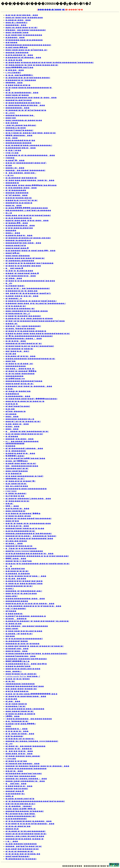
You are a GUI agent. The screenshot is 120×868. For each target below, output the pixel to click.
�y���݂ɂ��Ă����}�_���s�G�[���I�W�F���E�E (34, 646)
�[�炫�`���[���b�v (17, 691)
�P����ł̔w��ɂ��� (17, 649)
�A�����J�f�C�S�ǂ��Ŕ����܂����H (28, 78)
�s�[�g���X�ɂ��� (17, 509)
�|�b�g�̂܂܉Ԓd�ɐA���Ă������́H (23, 326)
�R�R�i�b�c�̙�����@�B (20, 309)
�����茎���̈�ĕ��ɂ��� (21, 656)
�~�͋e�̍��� (12, 436)
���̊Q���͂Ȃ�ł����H (18, 856)
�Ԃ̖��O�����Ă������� (21, 844)
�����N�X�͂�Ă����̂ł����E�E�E (27, 431)
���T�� (11, 361)
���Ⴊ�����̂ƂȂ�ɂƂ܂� (17, 661)
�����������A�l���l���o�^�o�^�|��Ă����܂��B (37, 556)
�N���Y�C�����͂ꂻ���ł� (21, 371)
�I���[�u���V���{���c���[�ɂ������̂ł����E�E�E (38, 334)
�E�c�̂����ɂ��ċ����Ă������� (27, 626)
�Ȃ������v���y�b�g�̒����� (24, 40)
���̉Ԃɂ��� (13, 233)
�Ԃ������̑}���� (17, 641)
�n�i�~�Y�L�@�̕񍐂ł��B (18, 679)
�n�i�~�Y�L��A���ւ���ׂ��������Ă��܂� (31, 694)
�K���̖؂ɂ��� (14, 543)
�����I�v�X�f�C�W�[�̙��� (22, 644)
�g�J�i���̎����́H (16, 819)
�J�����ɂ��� (15, 38)
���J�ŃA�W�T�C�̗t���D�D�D (23, 421)
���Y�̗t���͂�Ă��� (17, 33)
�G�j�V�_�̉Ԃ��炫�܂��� (19, 271)
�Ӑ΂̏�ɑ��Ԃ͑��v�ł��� (16, 541)
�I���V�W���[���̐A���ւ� (22, 273)
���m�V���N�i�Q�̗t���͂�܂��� (24, 18)
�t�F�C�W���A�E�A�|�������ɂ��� (28, 523)
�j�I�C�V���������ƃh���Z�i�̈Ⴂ (26, 163)
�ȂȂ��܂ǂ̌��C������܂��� (21, 776)
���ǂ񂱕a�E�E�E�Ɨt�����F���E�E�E (26, 834)
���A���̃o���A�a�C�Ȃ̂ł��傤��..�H (26, 50)
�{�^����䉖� (14, 474)
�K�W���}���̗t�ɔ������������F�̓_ (29, 88)
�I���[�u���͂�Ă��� (18, 666)
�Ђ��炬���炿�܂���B (18, 406)
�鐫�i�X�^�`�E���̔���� (21, 548)
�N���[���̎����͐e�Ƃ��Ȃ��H (23, 103)
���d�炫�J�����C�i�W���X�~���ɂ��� (31, 98)
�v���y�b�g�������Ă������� (26, 769)
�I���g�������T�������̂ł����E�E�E (30, 359)
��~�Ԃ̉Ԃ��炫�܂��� (17, 486)
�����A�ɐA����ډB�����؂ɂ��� (26, 779)
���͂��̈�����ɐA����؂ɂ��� (24, 339)
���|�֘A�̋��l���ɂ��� (19, 135)
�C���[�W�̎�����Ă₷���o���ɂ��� (28, 499)
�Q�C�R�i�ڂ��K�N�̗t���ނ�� (23, 854)
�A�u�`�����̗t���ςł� (19, 218)
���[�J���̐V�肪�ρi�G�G (20, 384)
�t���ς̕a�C (12, 324)
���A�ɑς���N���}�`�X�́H (21, 28)
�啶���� (11, 611)
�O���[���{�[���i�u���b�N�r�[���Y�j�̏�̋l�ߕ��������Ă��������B (49, 63)
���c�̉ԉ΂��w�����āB (16, 23)
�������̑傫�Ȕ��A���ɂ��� (23, 243)
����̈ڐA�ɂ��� (15, 168)
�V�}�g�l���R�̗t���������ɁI (24, 639)
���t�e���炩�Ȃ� (16, 246)
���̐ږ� (9, 796)
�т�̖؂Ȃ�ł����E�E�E (17, 721)
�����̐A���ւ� (15, 791)
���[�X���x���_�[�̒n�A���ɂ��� (27, 221)
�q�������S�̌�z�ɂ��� (21, 148)
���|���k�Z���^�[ (51, 10)
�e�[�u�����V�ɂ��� (19, 55)
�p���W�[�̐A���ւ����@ (21, 724)
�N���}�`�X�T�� (16, 761)
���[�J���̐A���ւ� (17, 248)
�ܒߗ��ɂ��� (13, 701)
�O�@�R (10, 681)
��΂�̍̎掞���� (10, 158)
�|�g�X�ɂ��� (14, 771)
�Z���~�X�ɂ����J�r (19, 749)
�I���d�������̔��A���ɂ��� (25, 599)
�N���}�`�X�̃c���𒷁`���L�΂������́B (19, 364)
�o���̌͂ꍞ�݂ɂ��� (15, 160)
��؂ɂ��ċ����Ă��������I (22, 441)
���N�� (11, 118)
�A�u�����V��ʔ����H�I (21, 178)
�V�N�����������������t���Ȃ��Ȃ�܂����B (35, 801)
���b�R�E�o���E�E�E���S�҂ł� (25, 401)
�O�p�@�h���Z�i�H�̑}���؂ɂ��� (26, 576)
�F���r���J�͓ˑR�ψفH (18, 314)
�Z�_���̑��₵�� (15, 569)
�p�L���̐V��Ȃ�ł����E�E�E (22, 849)
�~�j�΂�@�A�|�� (13, 150)
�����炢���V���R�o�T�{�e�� (25, 528)
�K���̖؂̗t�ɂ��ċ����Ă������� (25, 746)
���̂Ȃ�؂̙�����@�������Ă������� (24, 551)
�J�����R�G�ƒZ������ (21, 80)
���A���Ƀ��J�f (15, 511)
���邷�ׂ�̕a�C (13, 253)
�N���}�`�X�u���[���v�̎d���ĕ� (26, 331)
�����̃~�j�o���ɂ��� (19, 439)
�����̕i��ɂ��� (16, 25)
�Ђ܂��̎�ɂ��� (14, 278)
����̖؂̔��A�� (12, 153)
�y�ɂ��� (12, 138)
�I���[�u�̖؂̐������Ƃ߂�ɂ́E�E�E (22, 200)
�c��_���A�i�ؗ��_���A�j (21, 809)
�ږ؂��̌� (9, 283)
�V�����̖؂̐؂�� (14, 298)
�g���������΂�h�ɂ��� (20, 225)
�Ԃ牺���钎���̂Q (15, 286)
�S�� (9, 165)
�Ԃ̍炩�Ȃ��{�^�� (15, 496)
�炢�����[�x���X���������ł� (26, 489)
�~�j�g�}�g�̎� (14, 60)
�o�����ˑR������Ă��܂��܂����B (26, 659)
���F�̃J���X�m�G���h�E (21, 674)
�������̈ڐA (14, 671)
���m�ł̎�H (12, 596)
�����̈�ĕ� (12, 183)
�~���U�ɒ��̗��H (16, 493)
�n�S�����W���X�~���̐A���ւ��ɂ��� (30, 251)
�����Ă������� (17, 53)
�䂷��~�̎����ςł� (16, 411)
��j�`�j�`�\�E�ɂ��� (19, 751)
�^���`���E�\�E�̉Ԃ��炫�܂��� (24, 631)
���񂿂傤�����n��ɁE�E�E (17, 468)
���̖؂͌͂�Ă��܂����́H (16, 609)
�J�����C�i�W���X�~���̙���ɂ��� (29, 386)
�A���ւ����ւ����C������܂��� (27, 208)
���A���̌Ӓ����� (17, 471)
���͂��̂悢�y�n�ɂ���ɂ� (19, 203)
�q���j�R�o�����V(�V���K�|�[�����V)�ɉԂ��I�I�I (37, 621)
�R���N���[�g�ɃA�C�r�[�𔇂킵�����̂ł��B (30, 346)
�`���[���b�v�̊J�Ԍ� (18, 85)
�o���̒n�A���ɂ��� (18, 20)
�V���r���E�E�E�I (17, 501)
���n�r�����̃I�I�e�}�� (20, 140)
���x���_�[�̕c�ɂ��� (19, 754)
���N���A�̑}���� (17, 95)
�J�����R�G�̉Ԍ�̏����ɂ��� (23, 58)
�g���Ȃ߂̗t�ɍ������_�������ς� (26, 616)
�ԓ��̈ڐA (10, 589)
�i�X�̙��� (12, 123)
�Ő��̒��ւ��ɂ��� (17, 223)
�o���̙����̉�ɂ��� (18, 396)
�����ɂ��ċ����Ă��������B (25, 170)
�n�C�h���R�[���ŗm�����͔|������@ (29, 145)
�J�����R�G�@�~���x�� (21, 291)
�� (9, 566)
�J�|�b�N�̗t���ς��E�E (19, 198)
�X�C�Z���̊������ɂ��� (22, 93)
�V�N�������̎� (16, 190)
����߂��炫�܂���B (17, 789)
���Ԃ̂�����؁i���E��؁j (21, 173)
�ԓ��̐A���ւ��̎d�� (16, 47)
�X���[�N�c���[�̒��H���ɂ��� (26, 696)
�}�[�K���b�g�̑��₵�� (19, 228)
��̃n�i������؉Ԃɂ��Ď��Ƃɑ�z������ (28, 210)
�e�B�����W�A (15, 794)
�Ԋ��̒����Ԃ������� (20, 261)
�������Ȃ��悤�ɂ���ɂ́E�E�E (24, 846)
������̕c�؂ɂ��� (16, 729)
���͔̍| (8, 726)
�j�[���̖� (11, 42)
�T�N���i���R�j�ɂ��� (21, 276)
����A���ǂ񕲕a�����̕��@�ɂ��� (25, 781)
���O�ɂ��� (14, 205)
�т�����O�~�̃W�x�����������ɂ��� (30, 155)
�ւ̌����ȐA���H (15, 456)
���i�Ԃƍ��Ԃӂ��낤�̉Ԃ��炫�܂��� (25, 836)
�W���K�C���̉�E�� (18, 391)
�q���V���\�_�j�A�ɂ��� (22, 296)
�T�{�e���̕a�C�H (16, 306)
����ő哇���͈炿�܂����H (19, 130)
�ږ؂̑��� (9, 744)
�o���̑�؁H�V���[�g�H (19, 634)
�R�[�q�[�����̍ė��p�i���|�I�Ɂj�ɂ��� (29, 554)
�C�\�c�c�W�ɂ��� (17, 526)
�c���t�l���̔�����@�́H (20, 816)
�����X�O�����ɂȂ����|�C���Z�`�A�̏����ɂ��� (37, 766)
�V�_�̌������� (16, 451)
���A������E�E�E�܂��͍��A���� (27, 311)
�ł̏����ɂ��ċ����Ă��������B (26, 30)
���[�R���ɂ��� (16, 651)
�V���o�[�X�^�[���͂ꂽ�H (20, 481)
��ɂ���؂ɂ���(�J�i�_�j (20, 369)
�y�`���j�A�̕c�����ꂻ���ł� (23, 514)
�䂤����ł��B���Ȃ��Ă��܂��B (24, 774)
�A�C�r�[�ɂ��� (16, 341)
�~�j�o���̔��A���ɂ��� (21, 188)
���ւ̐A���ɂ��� (16, 559)
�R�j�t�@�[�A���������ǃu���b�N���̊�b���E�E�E (38, 564)
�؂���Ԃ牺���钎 (13, 73)
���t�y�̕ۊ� (12, 829)
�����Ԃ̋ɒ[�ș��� (16, 128)
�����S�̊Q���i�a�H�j (19, 546)
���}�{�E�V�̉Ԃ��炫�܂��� (21, 594)
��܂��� (10, 636)
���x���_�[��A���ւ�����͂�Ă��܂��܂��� (31, 185)
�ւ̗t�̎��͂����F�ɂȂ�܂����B (21, 859)
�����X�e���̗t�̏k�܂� (18, 240)
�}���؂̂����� (11, 491)
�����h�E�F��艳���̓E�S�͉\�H (24, 344)
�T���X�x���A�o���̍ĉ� (20, 714)
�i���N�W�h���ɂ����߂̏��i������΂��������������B (28, 518)
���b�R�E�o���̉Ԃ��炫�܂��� (23, 669)
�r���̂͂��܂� (12, 394)
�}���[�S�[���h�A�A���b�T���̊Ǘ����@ (31, 301)
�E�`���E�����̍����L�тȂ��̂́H (24, 476)
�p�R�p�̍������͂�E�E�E (20, 531)
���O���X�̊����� (18, 256)
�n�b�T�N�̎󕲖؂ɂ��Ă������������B (28, 288)
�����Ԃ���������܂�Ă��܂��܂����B (29, 534)
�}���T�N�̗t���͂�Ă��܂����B (23, 316)
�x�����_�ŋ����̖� (18, 574)
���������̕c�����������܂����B (28, 45)
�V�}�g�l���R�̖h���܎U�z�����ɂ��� (29, 821)
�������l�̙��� (16, 366)
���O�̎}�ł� (12, 521)
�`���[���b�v (14, 614)
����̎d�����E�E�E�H (19, 586)
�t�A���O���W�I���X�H (21, 689)
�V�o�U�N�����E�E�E (19, 851)
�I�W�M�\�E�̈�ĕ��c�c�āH (20, 804)
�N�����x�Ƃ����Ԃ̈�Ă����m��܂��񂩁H (28, 238)
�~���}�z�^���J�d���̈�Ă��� (24, 584)
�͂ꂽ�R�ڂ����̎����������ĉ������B (29, 336)
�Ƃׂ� (8, 90)
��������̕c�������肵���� (24, 381)
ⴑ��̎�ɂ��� (12, 716)
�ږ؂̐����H (10, 113)
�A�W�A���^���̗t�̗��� (20, 374)
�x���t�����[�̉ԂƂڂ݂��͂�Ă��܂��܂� (26, 664)
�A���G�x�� (14, 624)
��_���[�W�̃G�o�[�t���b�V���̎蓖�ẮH (28, 293)
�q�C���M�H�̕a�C (16, 484)
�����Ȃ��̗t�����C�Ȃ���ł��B (25, 811)
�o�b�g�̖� (11, 699)
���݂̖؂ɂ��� (12, 506)
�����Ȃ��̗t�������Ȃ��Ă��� (25, 686)
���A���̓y (12, 629)
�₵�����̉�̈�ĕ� (16, 619)
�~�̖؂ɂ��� (12, 841)
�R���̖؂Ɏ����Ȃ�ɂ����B (20, 329)
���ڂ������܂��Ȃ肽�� (19, 68)
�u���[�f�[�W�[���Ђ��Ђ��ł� (24, 581)
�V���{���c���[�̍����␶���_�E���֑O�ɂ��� (30, 180)
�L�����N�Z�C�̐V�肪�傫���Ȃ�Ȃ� (26, 110)
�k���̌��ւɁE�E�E (16, 706)
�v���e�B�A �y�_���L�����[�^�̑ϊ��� (29, 319)
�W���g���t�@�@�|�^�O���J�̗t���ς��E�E (32, 65)
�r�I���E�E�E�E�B (17, 571)
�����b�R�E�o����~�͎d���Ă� (24, 839)
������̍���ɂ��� (17, 108)
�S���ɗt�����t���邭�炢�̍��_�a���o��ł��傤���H (36, 654)
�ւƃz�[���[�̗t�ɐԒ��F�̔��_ (21, 814)
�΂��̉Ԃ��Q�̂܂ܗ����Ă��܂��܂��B (21, 125)
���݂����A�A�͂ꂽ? (15, 479)
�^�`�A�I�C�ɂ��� (17, 731)
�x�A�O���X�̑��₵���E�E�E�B (24, 434)
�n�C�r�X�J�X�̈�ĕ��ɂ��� (22, 15)
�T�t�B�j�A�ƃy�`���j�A (20, 739)
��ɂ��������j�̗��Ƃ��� (22, 466)
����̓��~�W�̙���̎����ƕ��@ (24, 591)
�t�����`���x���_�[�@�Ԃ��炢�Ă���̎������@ (36, 303)
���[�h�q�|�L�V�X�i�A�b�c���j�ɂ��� (30, 604)
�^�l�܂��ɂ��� (15, 70)
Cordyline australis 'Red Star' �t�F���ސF (23, 676)
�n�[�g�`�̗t (12, 404)
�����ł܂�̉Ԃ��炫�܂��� (19, 100)
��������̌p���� (17, 601)
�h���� (10, 446)
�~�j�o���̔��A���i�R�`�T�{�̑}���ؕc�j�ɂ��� (33, 606)
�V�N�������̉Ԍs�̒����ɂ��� (24, 448)
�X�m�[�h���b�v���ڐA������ (25, 709)
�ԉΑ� (9, 213)
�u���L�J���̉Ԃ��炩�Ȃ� (20, 799)
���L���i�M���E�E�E (20, 711)
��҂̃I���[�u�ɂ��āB (17, 351)
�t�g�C (9, 504)
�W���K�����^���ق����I (23, 756)
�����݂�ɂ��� (14, 83)
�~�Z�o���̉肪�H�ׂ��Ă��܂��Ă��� (25, 458)
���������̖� (14, 376)
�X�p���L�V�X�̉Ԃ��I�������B (25, 831)
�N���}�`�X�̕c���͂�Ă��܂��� (23, 266)
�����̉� (11, 230)
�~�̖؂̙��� (9, 175)
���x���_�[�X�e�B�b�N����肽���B (28, 215)
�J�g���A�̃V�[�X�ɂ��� (20, 356)
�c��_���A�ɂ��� (17, 424)
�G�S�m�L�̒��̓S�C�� (18, 826)
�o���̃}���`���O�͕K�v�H (21, 463)
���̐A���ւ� (14, 268)
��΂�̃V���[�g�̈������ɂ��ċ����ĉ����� (29, 719)
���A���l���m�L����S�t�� (24, 120)
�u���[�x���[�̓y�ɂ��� (20, 453)
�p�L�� (10, 409)
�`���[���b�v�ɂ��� (19, 786)
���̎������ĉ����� (18, 143)
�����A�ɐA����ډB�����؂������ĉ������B (32, 741)
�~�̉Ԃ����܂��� (16, 579)
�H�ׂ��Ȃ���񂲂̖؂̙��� (15, 379)
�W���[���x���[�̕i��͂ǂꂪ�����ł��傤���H (31, 399)
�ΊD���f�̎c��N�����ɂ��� (22, 764)
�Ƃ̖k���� (11, 414)
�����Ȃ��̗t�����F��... (20, 115)
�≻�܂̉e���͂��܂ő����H (19, 806)
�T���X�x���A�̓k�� (18, 516)
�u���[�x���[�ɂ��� (19, 235)
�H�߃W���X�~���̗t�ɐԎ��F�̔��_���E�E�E (31, 133)
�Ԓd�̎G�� (11, 354)
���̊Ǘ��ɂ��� (16, 784)
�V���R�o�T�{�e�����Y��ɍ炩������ (29, 263)
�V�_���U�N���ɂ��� (20, 734)
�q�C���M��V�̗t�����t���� (24, 35)
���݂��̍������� (15, 444)
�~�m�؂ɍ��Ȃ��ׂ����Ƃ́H (19, 75)
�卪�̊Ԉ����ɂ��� (16, 195)
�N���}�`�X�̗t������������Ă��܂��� (30, 281)
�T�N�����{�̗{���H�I (19, 349)
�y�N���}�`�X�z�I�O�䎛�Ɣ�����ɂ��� (30, 824)
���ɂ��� (12, 417)
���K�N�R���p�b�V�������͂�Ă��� (29, 539)
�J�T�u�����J (14, 736)
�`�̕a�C (9, 389)
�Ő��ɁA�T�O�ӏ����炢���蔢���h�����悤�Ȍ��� (35, 321)
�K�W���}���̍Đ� (16, 704)
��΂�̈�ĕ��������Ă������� (20, 684)
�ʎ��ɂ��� (12, 426)
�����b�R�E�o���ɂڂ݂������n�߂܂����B (31, 536)
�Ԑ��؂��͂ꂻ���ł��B (17, 461)
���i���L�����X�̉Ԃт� (20, 419)
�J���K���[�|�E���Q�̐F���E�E (25, 258)
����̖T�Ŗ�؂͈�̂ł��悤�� (19, 561)
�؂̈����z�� (11, 759)
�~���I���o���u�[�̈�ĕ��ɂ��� (25, 105)
